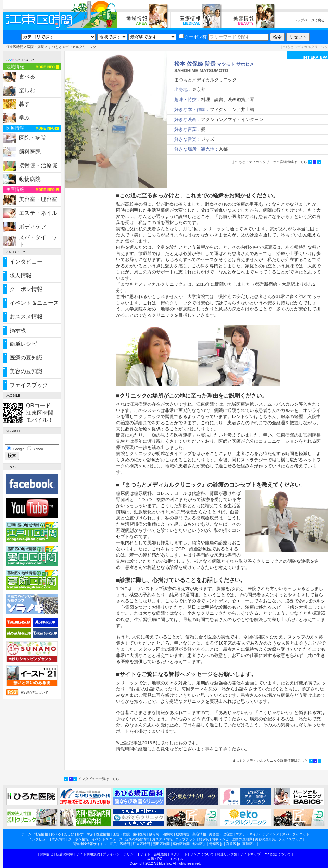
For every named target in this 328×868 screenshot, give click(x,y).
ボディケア (33, 227)
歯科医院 (30, 152)
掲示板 (18, 330)
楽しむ (27, 90)
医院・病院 (36, 47)
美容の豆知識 (26, 371)
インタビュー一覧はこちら (99, 779)
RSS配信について (35, 692)
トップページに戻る (309, 20)
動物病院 (30, 179)
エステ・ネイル (38, 213)
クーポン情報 (26, 289)
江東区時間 (15, 47)
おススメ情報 (26, 316)
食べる (27, 77)
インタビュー (26, 262)
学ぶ (24, 118)
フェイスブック (29, 385)
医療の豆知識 (26, 358)
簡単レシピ (23, 344)
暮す (24, 104)
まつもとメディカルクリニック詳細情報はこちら (269, 162)
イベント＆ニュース (34, 303)
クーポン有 (193, 37)
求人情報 (21, 275)
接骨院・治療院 (38, 165)
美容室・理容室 (38, 199)
